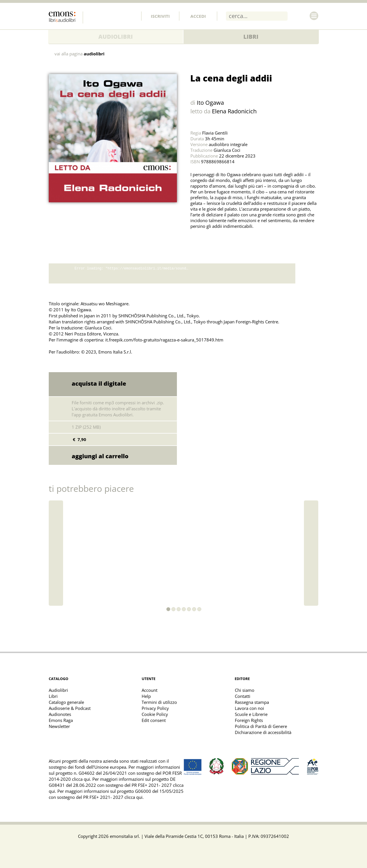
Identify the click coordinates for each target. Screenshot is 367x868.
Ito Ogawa (210, 103)
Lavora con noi (249, 708)
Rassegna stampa (252, 702)
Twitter (106, 16)
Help (146, 696)
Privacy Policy (155, 708)
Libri (251, 37)
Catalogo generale (66, 702)
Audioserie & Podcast (70, 708)
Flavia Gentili (215, 133)
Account (150, 690)
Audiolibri (116, 37)
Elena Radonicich (234, 111)
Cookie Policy (155, 714)
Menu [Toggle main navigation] (314, 16)
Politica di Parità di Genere (261, 726)
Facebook (93, 16)
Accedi (198, 16)
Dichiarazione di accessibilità (263, 732)
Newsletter (59, 726)
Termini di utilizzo (159, 702)
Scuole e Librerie (251, 714)
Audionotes (60, 714)
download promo (307, 273)
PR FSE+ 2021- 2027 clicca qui (113, 797)
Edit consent (154, 720)
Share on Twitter (196, 240)
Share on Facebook (209, 240)
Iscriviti (160, 16)
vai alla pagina (79, 54)
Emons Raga (61, 720)
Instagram (118, 16)
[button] (168, 609)
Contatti (243, 696)
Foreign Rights (249, 720)
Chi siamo (245, 690)
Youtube (131, 16)
